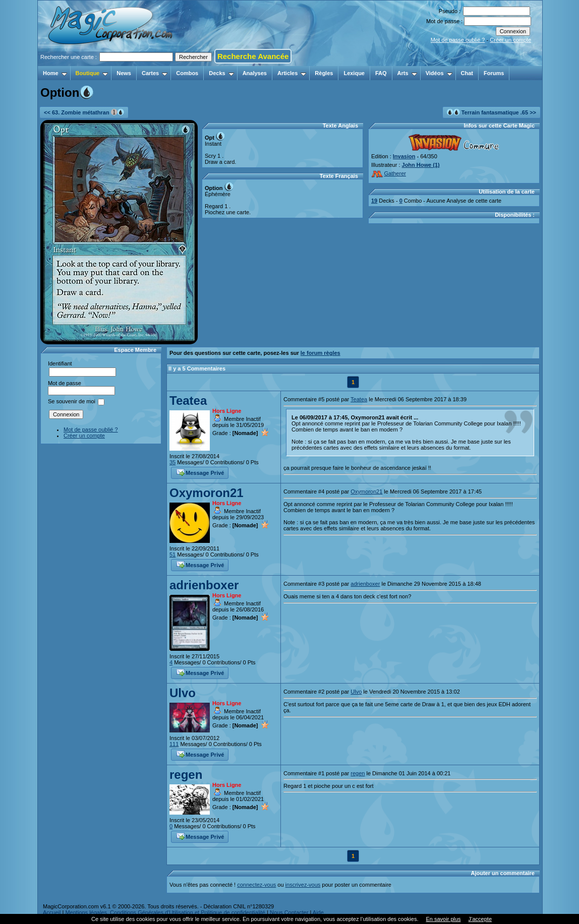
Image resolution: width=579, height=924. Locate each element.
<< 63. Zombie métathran (84, 112)
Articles (292, 73)
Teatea (188, 401)
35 (172, 462)
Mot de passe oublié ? (458, 40)
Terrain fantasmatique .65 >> (491, 112)
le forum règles (321, 353)
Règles (324, 73)
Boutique (92, 73)
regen (186, 775)
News (124, 73)
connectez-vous (256, 885)
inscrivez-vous (303, 885)
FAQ (381, 73)
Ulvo (183, 693)
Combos (187, 73)
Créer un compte (510, 40)
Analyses (255, 73)
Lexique (354, 73)
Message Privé (200, 472)
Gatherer (389, 173)
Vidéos (439, 73)
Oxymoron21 (207, 493)
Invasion (404, 156)
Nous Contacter (289, 912)
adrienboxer (204, 585)
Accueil (52, 912)
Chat (467, 73)
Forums (494, 73)
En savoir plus (443, 919)
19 (374, 201)
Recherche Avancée (253, 56)
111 (174, 744)
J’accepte (480, 919)
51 (172, 555)
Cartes (155, 73)
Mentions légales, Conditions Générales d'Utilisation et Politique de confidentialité (165, 912)
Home (55, 73)
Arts (407, 73)
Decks (221, 73)
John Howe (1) (421, 165)
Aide (318, 912)
